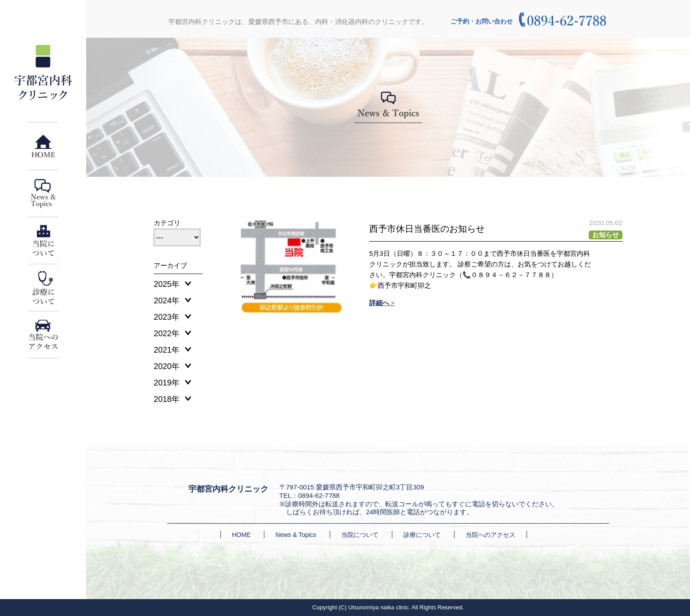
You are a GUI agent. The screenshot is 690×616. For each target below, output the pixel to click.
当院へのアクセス (491, 535)
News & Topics (296, 535)
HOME (241, 535)
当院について (360, 535)
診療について (422, 535)
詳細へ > (382, 303)
